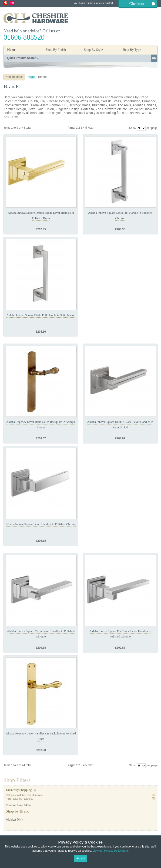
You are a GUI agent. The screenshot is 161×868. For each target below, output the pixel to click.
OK (154, 58)
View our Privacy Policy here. (111, 851)
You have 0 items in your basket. (94, 3)
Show (133, 128)
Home (11, 50)
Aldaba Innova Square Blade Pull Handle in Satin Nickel (41, 315)
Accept (81, 858)
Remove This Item (153, 795)
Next (91, 128)
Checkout (137, 4)
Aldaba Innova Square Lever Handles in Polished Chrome (41, 524)
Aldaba (11, 820)
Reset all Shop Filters (19, 805)
